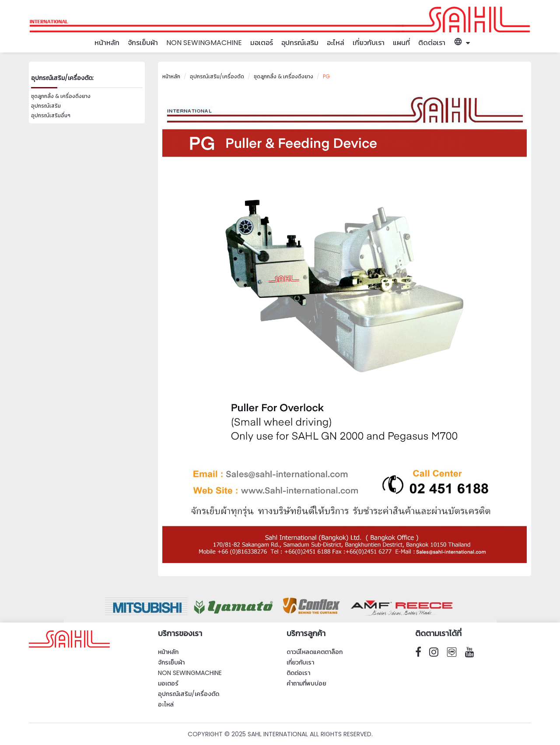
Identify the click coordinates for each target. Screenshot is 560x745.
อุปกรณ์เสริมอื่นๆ (51, 115)
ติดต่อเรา (432, 43)
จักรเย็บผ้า (143, 43)
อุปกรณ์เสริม (300, 43)
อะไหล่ (336, 43)
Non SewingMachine (204, 43)
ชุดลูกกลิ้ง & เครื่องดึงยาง (61, 96)
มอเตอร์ (262, 43)
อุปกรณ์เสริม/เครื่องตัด (217, 76)
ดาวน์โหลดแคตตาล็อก (315, 652)
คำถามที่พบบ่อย (306, 683)
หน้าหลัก (107, 43)
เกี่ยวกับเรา (369, 43)
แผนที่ (401, 43)
